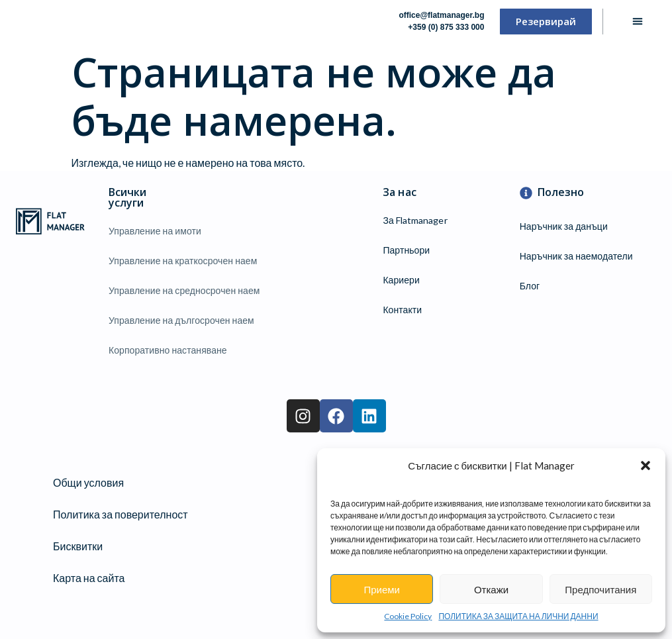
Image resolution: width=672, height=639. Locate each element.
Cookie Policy (408, 616)
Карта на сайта (89, 578)
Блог (530, 286)
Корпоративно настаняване (168, 350)
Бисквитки (78, 546)
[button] (646, 466)
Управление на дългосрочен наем (181, 320)
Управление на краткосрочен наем (183, 261)
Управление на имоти (155, 231)
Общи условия (88, 482)
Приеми (382, 589)
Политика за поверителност (120, 514)
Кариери (401, 280)
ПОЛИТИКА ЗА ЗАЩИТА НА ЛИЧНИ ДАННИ (518, 616)
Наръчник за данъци (564, 226)
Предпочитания (600, 589)
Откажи (491, 589)
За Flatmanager (415, 220)
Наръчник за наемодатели (576, 256)
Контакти (402, 310)
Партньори (406, 250)
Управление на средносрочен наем (184, 290)
